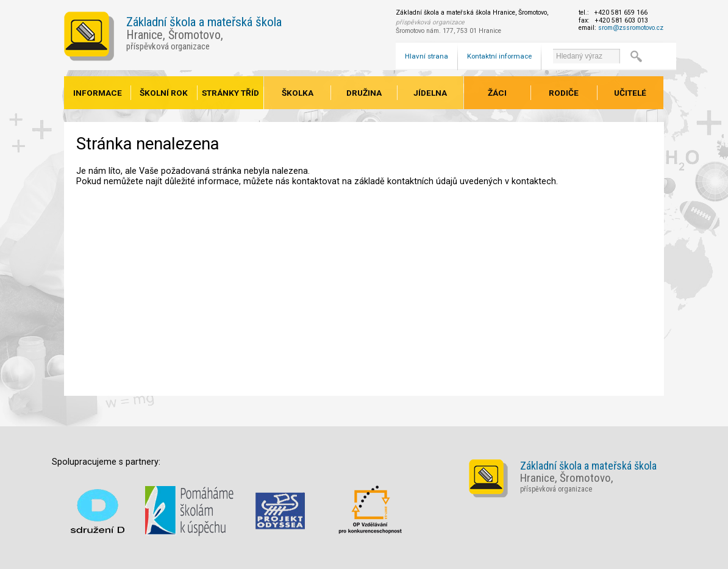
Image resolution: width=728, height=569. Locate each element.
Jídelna (430, 93)
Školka (298, 93)
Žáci (497, 93)
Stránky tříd (230, 93)
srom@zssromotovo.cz (631, 28)
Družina (364, 93)
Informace (98, 93)
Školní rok (164, 93)
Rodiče (564, 93)
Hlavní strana (426, 56)
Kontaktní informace (499, 56)
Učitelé (630, 93)
